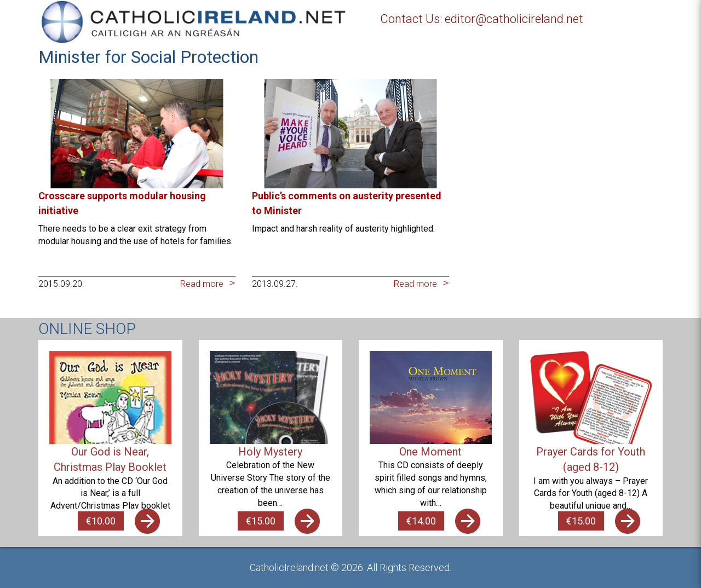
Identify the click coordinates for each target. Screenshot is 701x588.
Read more (202, 284)
